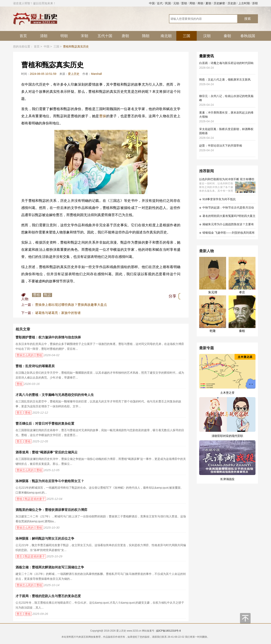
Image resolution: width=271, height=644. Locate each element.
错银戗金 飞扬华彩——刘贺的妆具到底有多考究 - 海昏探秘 (227, 234)
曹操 (103, 116)
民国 (168, 3)
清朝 (44, 36)
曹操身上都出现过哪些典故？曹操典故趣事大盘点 (71, 305)
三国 (187, 36)
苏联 (255, 3)
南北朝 (166, 36)
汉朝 (207, 36)
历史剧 (232, 3)
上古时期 (244, 3)
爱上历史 (74, 74)
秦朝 (227, 36)
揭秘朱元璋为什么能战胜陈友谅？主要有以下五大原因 (227, 226)
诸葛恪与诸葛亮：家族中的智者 (58, 313)
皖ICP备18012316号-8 (169, 631)
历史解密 (219, 3)
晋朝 (184, 3)
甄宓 (48, 295)
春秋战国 (248, 36)
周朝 (192, 3)
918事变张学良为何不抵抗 (217, 199)
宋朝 (84, 36)
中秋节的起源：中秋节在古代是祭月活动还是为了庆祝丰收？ (227, 209)
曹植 (37, 295)
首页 (23, 36)
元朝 (176, 3)
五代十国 (105, 36)
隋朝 (146, 36)
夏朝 (208, 3)
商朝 (200, 3)
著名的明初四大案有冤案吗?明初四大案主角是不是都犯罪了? (227, 217)
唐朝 (125, 36)
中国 (152, 3)
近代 (160, 3)
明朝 (64, 36)
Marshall (96, 74)
